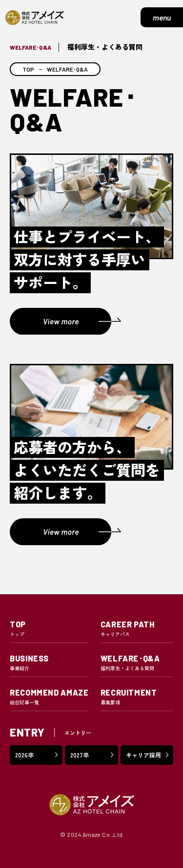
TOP (28, 69)
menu (162, 17)
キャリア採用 (143, 755)
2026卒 (24, 755)
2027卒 (80, 755)
